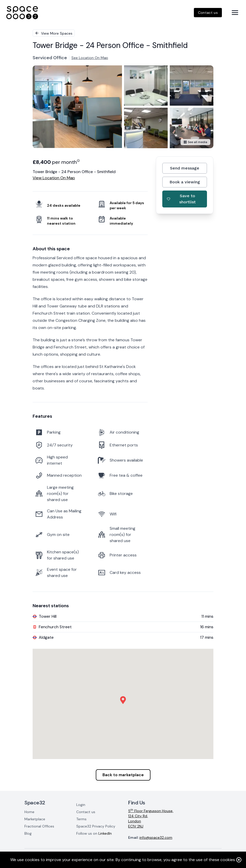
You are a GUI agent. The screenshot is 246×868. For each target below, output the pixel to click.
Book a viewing (185, 182)
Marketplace (35, 819)
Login (81, 805)
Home (29, 812)
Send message (185, 168)
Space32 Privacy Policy (96, 826)
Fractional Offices (39, 826)
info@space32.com (156, 837)
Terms (81, 819)
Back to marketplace (123, 775)
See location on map (90, 58)
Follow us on (94, 833)
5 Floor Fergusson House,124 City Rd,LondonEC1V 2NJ (151, 818)
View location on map (54, 178)
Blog (28, 833)
